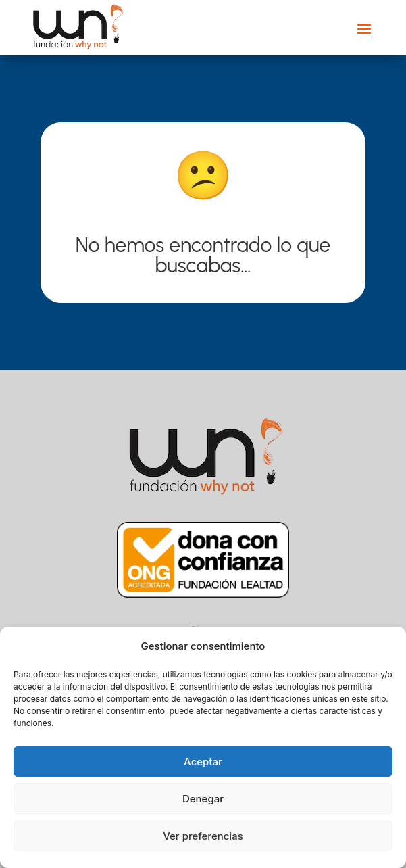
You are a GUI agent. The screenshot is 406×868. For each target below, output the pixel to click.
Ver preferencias (203, 836)
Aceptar (203, 762)
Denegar (203, 799)
